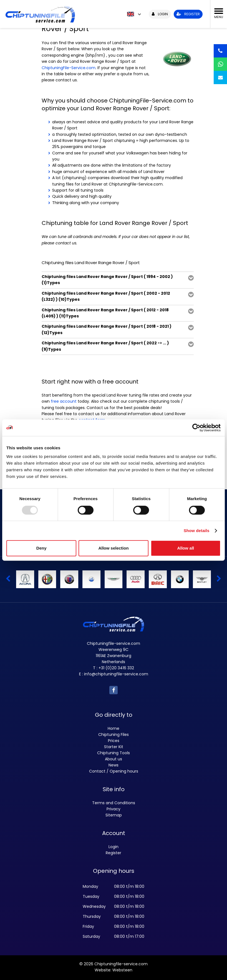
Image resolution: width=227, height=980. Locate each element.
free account (64, 401)
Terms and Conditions (114, 803)
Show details (197, 531)
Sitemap (114, 815)
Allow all (186, 548)
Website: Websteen (113, 970)
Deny (41, 548)
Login (113, 847)
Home (113, 728)
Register (113, 853)
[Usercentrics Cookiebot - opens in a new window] (196, 428)
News (113, 765)
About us (113, 759)
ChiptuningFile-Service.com (69, 68)
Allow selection (113, 548)
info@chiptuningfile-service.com (116, 674)
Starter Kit (114, 747)
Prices (114, 741)
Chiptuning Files (113, 735)
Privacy (113, 809)
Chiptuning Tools (113, 753)
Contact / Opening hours (114, 771)
